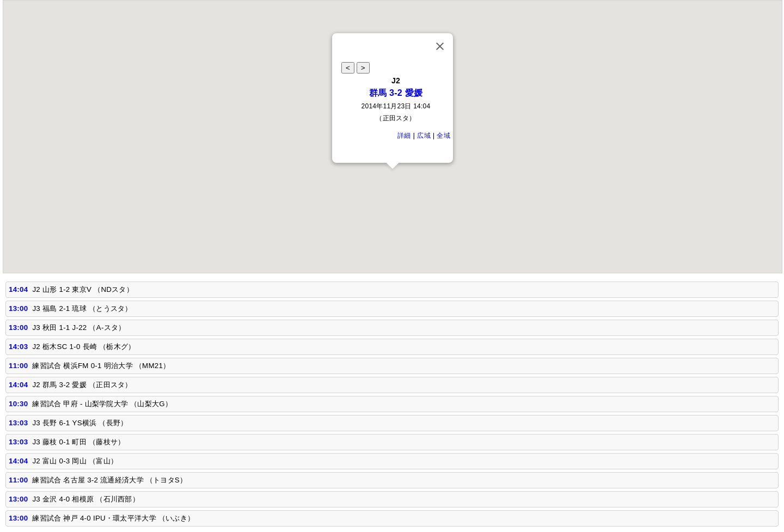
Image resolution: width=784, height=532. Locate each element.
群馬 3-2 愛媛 (396, 93)
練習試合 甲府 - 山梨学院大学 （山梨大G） (102, 404)
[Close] (440, 46)
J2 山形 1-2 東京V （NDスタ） (83, 289)
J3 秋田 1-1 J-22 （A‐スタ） (79, 328)
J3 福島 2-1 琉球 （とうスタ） (82, 308)
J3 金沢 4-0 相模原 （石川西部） (86, 499)
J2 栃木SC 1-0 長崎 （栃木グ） (84, 347)
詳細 (404, 136)
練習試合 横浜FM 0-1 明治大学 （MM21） (101, 366)
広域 (424, 136)
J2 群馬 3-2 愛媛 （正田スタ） (82, 385)
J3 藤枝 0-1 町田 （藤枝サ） (78, 442)
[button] (393, 179)
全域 (443, 136)
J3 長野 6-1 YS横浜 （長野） (80, 423)
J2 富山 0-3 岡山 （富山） (75, 461)
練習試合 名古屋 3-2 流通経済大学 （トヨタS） (109, 480)
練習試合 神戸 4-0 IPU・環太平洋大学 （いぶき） (113, 518)
